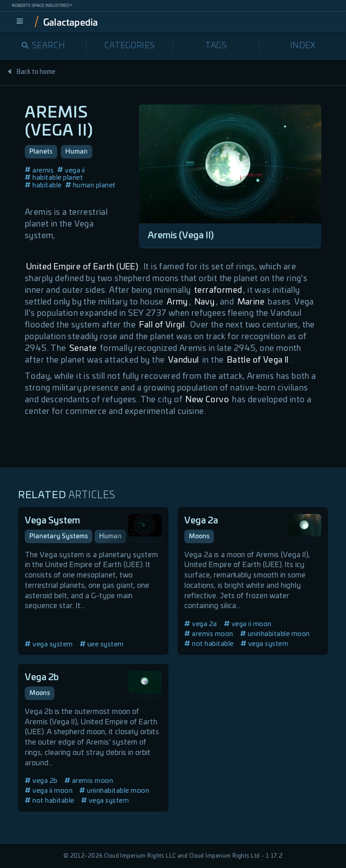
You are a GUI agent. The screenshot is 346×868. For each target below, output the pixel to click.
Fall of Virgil (162, 325)
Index (303, 46)
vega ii (71, 170)
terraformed (218, 291)
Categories (130, 46)
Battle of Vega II (258, 360)
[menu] (20, 22)
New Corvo (207, 400)
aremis (39, 170)
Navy (205, 302)
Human (77, 152)
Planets (41, 152)
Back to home (31, 72)
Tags (216, 46)
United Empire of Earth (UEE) (82, 267)
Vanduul (184, 360)
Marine (251, 302)
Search (43, 46)
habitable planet (54, 178)
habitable (43, 185)
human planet (91, 185)
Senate (83, 349)
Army (177, 302)
